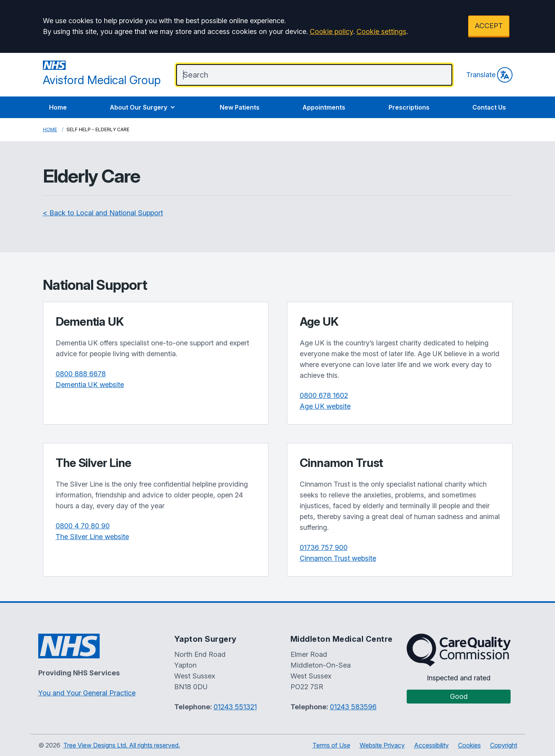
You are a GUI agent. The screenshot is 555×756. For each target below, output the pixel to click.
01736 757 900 (324, 547)
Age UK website (325, 406)
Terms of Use (331, 745)
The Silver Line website (92, 537)
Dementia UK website (90, 385)
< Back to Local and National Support (103, 213)
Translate (489, 75)
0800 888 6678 (81, 374)
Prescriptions (409, 107)
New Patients (240, 107)
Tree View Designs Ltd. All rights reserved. (122, 745)
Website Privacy (382, 745)
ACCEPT (489, 26)
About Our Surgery (143, 107)
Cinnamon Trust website (338, 558)
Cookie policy (331, 31)
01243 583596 (353, 707)
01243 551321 (235, 707)
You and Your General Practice (87, 693)
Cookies (469, 745)
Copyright (504, 745)
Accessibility (431, 745)
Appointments (324, 107)
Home (58, 107)
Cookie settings (381, 31)
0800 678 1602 (324, 395)
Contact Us (489, 107)
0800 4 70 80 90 (83, 526)
